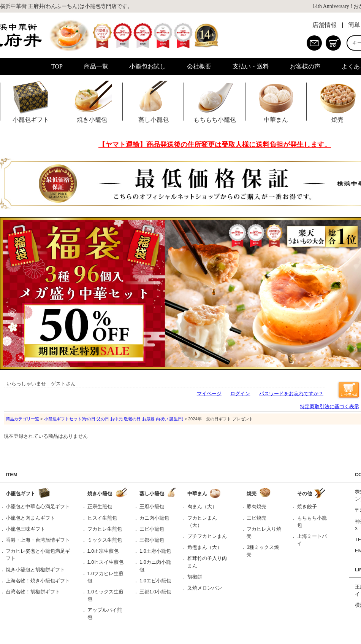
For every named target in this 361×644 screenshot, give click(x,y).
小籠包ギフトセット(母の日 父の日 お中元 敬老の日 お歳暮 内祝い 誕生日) (114, 419)
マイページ (209, 394)
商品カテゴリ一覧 (22, 419)
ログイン (240, 394)
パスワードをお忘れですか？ (291, 394)
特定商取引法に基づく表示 (329, 406)
